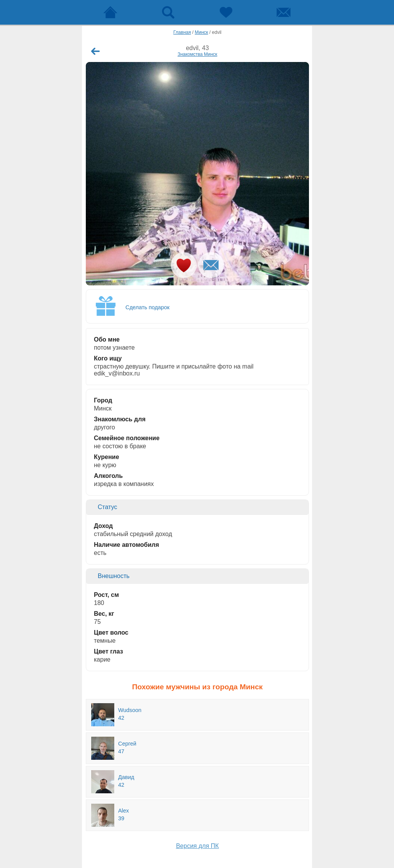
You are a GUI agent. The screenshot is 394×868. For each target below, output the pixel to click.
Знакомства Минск (197, 54)
